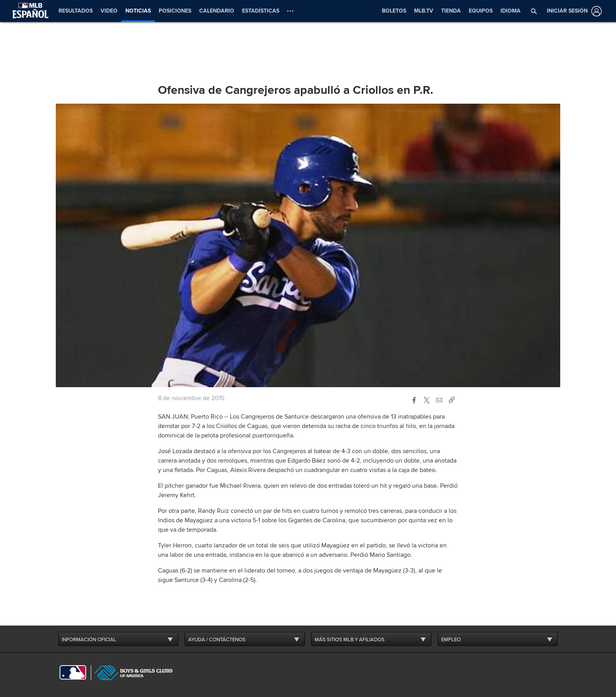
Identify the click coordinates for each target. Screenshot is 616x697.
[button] (534, 11)
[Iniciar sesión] (573, 11)
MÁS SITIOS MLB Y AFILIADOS (350, 638)
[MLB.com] (73, 671)
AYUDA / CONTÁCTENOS (217, 638)
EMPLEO (451, 638)
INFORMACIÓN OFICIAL (89, 638)
